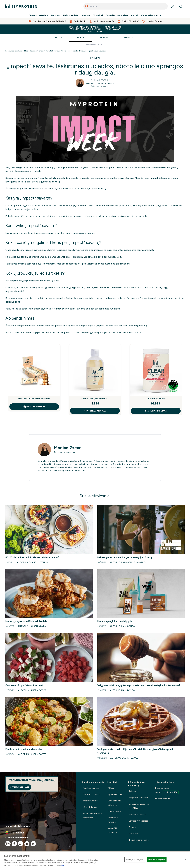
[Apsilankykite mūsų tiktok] (21, 844)
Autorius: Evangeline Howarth (128, 562)
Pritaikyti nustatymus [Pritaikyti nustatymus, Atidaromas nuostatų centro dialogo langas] (135, 860)
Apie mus (133, 791)
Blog (26, 51)
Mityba (59, 38)
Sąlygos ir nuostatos (138, 821)
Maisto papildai (71, 15)
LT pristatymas (90, 807)
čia (62, 865)
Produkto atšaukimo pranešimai (92, 816)
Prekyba (132, 827)
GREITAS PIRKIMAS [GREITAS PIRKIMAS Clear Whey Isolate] (156, 411)
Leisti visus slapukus (157, 860)
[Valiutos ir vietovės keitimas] (38, 833)
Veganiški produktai (151, 15)
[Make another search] (95, 45)
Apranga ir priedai (116, 794)
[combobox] (126, 6)
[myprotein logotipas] (21, 6)
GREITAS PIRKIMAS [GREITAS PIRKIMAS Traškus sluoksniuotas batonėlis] (34, 407)
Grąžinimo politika (91, 794)
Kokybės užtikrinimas (139, 798)
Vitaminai (98, 15)
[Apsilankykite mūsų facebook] (14, 844)
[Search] (87, 6)
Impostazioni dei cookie (18, 826)
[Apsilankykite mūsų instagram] (8, 844)
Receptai (104, 38)
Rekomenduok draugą (167, 790)
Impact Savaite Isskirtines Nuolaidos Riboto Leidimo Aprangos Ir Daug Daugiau (72, 51)
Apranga (86, 15)
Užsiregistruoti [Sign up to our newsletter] (19, 787)
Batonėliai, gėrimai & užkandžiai (122, 15)
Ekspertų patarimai (39, 15)
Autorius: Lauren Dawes (32, 626)
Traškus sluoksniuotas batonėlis (34, 399)
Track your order (91, 801)
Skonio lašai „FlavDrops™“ (95, 399)
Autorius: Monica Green (100, 83)
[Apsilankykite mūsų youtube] (27, 844)
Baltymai (56, 15)
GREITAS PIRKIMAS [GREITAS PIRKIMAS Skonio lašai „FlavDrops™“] (95, 411)
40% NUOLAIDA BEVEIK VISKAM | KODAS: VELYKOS (95, 29)
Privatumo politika (137, 814)
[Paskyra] (173, 6)
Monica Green (68, 448)
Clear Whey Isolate (156, 399)
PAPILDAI (95, 58)
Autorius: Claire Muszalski (33, 562)
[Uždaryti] (186, 860)
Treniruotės (129, 38)
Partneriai (133, 834)
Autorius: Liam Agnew (122, 626)
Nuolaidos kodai (163, 799)
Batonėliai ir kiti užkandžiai (115, 803)
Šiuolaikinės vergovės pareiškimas (139, 806)
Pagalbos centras (91, 788)
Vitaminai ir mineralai (113, 820)
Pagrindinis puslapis (14, 51)
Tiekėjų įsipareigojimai (139, 840)
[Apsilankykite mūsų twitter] (33, 844)
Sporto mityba (115, 811)
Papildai (81, 38)
